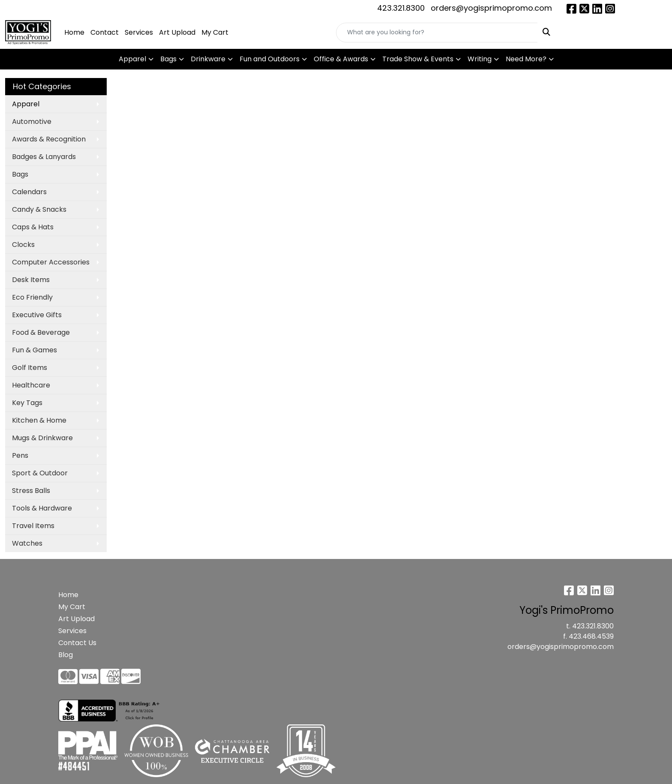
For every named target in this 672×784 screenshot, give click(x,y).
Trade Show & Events (418, 59)
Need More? (526, 59)
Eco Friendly (32, 297)
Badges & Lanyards (44, 157)
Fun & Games (34, 350)
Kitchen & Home (39, 420)
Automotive (32, 122)
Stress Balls (31, 491)
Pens (20, 455)
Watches (27, 543)
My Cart (215, 32)
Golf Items (30, 368)
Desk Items (31, 280)
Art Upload (177, 32)
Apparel (132, 59)
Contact (105, 32)
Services (139, 32)
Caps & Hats (33, 227)
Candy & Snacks (39, 209)
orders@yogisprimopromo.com (491, 8)
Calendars (29, 192)
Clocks (23, 245)
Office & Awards (341, 59)
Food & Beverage (41, 332)
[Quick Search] (437, 33)
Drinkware (208, 59)
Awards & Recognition (49, 139)
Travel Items (33, 526)
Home (74, 32)
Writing (480, 59)
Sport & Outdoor (40, 473)
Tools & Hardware (42, 508)
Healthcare (31, 385)
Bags (168, 59)
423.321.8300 (401, 8)
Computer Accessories (51, 262)
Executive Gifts (37, 315)
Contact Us (77, 643)
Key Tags (27, 403)
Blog (66, 655)
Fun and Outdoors (270, 59)
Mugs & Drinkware (42, 438)
